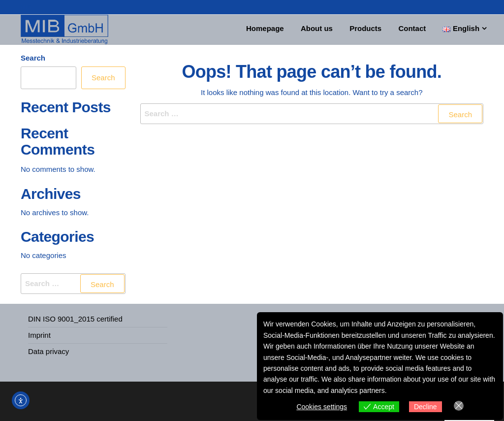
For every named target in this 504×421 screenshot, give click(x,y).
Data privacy (48, 351)
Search (33, 58)
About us (322, 29)
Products (368, 29)
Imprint (39, 335)
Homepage (272, 29)
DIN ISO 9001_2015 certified (75, 319)
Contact (413, 29)
